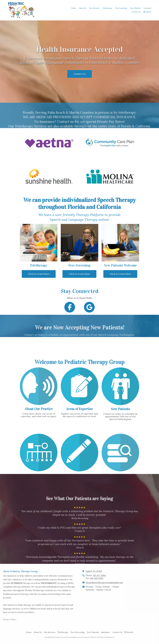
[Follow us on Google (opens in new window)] (89, 307)
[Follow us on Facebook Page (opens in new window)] (70, 307)
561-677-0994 (99, 575)
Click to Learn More (39, 274)
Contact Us (80, 74)
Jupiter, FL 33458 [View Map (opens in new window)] (94, 571)
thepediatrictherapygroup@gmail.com (104, 583)
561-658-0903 (97, 578)
